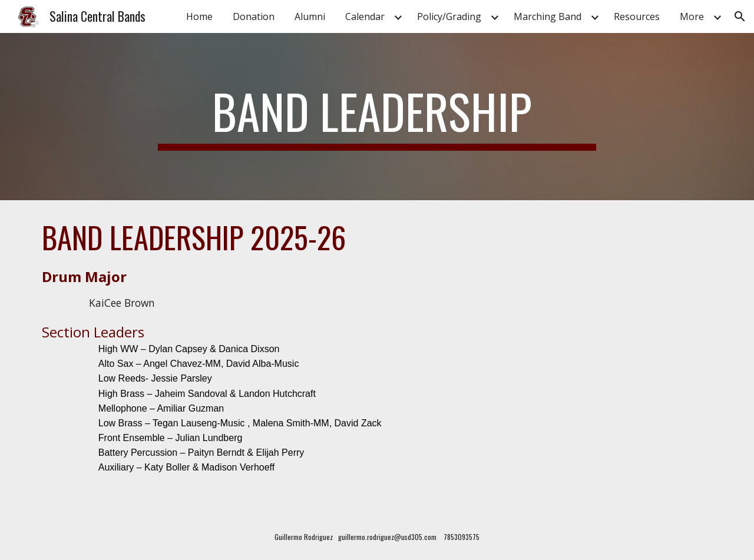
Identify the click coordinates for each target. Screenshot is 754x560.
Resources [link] (637, 16)
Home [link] (199, 16)
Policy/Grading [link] (449, 16)
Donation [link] (254, 16)
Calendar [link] (365, 16)
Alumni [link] (310, 16)
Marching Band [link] (548, 16)
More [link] (692, 16)
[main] (377, 117)
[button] (740, 16)
